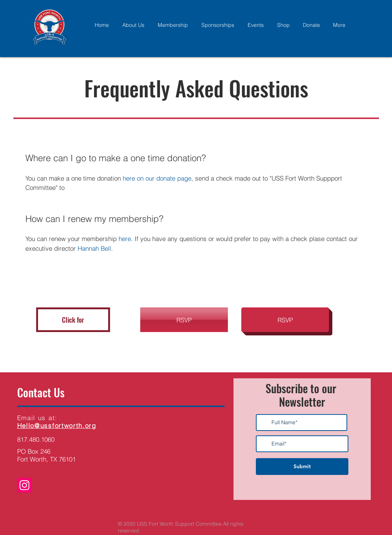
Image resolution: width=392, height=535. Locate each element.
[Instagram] (24, 485)
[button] (73, 320)
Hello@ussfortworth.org (57, 426)
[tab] (196, 208)
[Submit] (302, 467)
